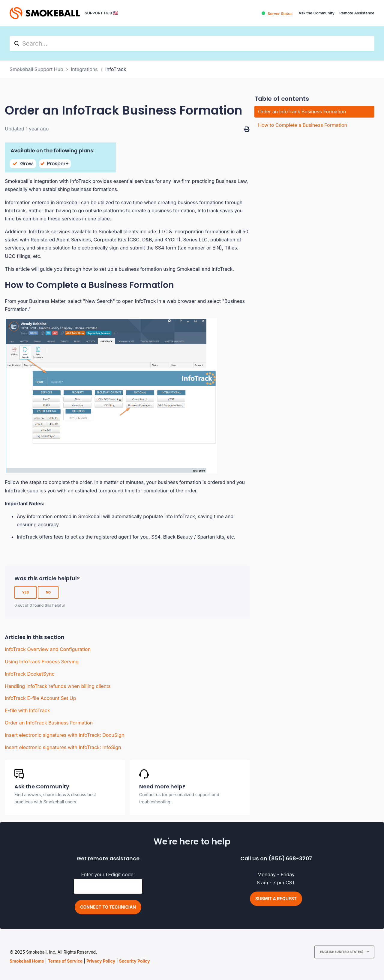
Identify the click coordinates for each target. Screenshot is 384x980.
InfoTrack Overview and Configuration (48, 649)
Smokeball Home (27, 961)
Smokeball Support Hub (36, 69)
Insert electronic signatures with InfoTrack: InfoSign (63, 747)
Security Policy (135, 961)
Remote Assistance (357, 13)
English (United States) (342, 952)
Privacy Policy (101, 961)
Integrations (84, 69)
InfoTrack (116, 69)
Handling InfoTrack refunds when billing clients (58, 686)
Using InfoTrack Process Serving (42, 662)
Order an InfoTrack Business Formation (49, 723)
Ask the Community (316, 13)
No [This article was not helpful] (48, 592)
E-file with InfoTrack (27, 710)
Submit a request (276, 899)
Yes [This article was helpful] (25, 592)
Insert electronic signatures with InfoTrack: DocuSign (64, 735)
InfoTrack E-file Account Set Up (40, 698)
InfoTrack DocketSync (30, 674)
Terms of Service (65, 961)
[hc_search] (192, 43)
